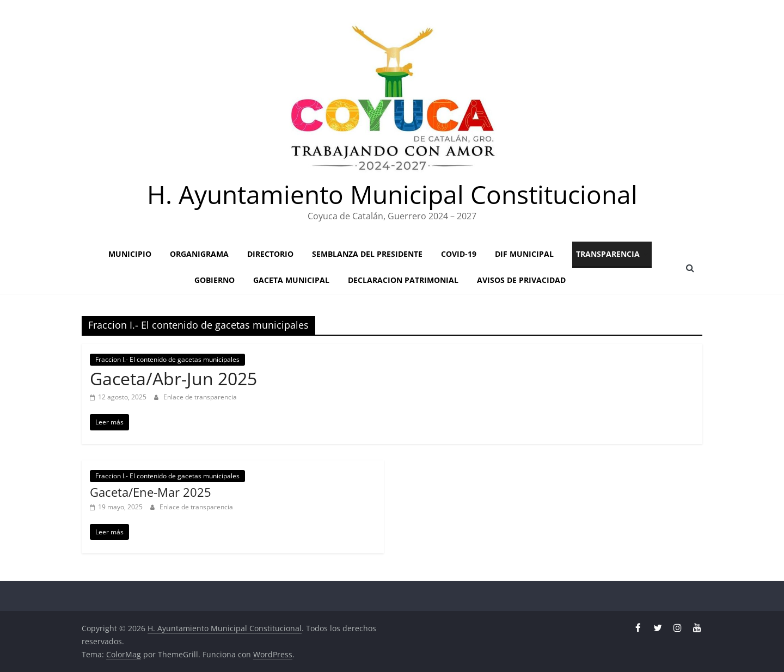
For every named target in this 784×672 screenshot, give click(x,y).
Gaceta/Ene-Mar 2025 (151, 492)
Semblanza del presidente (367, 254)
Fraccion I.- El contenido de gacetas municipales (167, 359)
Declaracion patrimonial (403, 280)
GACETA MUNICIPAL (291, 280)
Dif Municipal (524, 254)
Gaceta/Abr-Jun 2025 (173, 378)
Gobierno (215, 280)
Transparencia (608, 254)
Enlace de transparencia (200, 397)
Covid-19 (459, 254)
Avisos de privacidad (521, 280)
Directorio (270, 254)
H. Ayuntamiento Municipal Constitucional (392, 194)
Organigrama (199, 254)
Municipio (130, 254)
